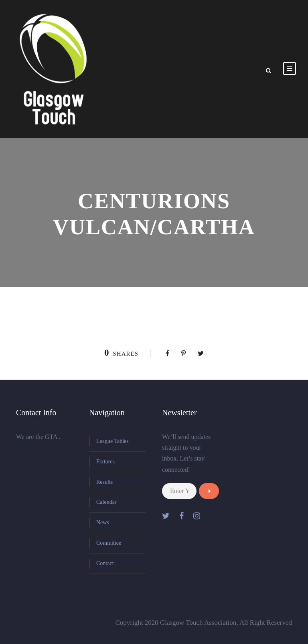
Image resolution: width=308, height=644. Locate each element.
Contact (105, 563)
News (103, 522)
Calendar (106, 502)
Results (104, 482)
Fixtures (105, 462)
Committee (109, 543)
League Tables (112, 441)
